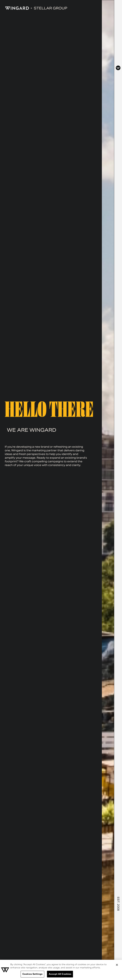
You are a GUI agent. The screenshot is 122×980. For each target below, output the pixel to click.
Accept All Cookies (60, 974)
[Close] (117, 965)
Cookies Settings (32, 974)
